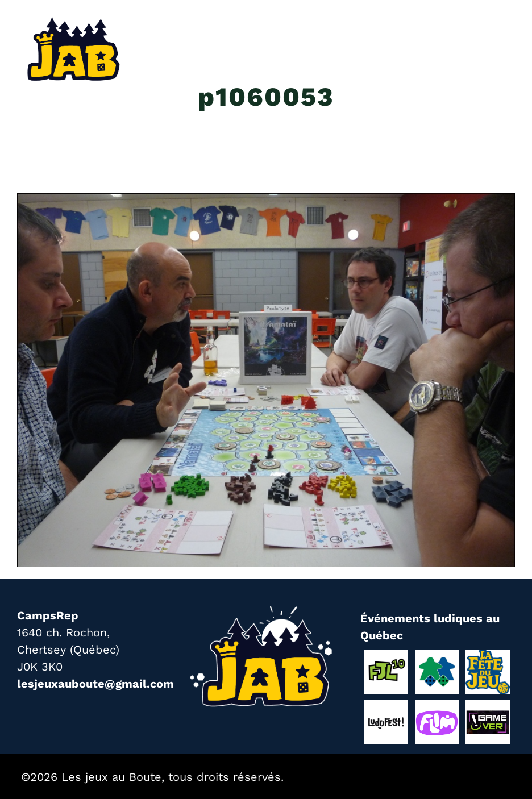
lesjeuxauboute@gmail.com (95, 684)
